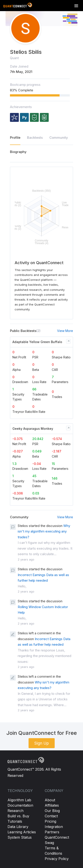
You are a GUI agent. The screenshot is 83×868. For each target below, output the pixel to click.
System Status (20, 837)
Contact (51, 816)
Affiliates (52, 805)
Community (59, 138)
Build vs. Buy (18, 816)
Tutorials (15, 821)
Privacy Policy (57, 859)
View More (65, 331)
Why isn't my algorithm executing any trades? (44, 531)
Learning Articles (22, 832)
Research (15, 811)
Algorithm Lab (19, 800)
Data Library (18, 827)
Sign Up (42, 743)
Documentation (20, 805)
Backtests (35, 138)
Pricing (50, 821)
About (50, 800)
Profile (15, 138)
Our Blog (52, 811)
